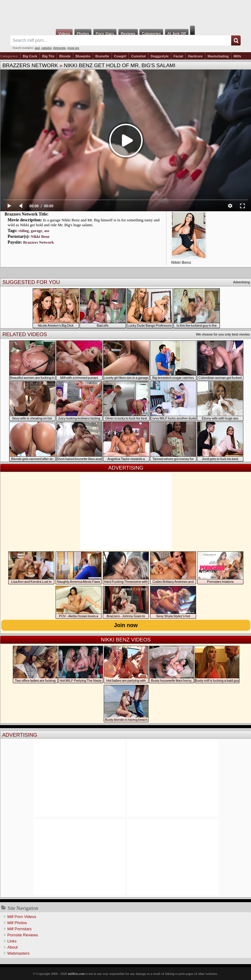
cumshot (47, 48)
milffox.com (76, 974)
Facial (178, 56)
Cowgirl (120, 56)
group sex (73, 48)
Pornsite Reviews (23, 935)
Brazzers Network (30, 65)
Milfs (237, 56)
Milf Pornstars (19, 929)
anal (37, 48)
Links (12, 941)
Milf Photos (17, 923)
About (13, 947)
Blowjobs (83, 56)
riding (23, 231)
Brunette (102, 56)
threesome (59, 48)
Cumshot (138, 56)
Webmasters (18, 953)
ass (47, 231)
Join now (126, 625)
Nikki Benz (40, 236)
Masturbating (218, 56)
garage (37, 231)
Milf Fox (125, 13)
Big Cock (30, 56)
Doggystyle (160, 56)
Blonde (65, 56)
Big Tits (48, 56)
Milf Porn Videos (22, 917)
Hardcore (195, 56)
